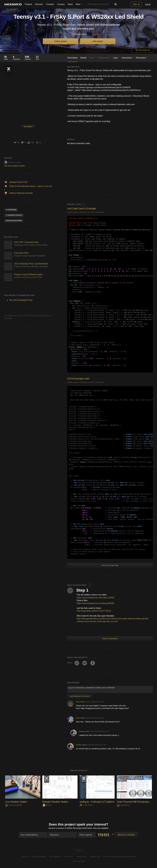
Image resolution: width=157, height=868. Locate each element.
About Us (25, 857)
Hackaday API (95, 857)
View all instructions (110, 639)
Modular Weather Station (56, 802)
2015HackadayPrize (14, 221)
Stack (70, 4)
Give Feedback (55, 857)
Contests (50, 4)
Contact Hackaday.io (39, 857)
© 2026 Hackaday (79, 862)
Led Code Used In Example (83, 208)
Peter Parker (80, 702)
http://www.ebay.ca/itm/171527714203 (94, 611)
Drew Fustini (80, 718)
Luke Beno (86, 805)
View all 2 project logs (110, 565)
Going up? (78, 851)
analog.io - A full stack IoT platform (99, 802)
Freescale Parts (21, 253)
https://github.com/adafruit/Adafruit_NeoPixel (128, 230)
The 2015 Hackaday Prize (9, 70)
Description (73, 58)
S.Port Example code (79, 378)
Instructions (127, 58)
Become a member (56, 828)
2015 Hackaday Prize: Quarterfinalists (31, 264)
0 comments (100, 212)
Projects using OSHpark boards (28, 274)
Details (83, 58)
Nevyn (47, 805)
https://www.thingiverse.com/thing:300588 (95, 603)
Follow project (61, 41)
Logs (116, 58)
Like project (98, 41)
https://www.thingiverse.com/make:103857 (96, 598)
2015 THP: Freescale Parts (26, 242)
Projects (29, 4)
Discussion (142, 58)
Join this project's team (14, 166)
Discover (39, 4)
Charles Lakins (78, 34)
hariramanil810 (14, 805)
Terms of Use (68, 857)
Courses (61, 4)
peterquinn (123, 805)
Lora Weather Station (17, 802)
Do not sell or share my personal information (119, 857)
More (80, 4)
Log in (148, 4)
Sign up (136, 4)
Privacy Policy (82, 857)
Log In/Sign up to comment (80, 696)
